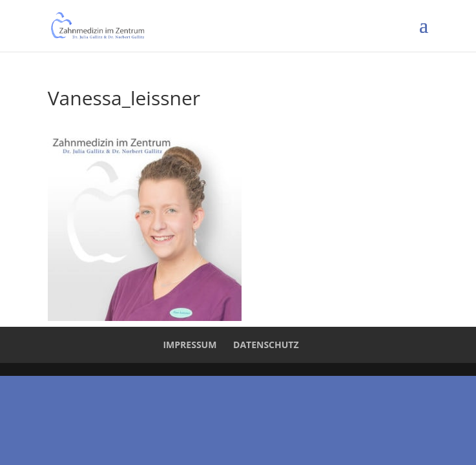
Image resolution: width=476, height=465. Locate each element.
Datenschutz (266, 345)
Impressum (190, 345)
